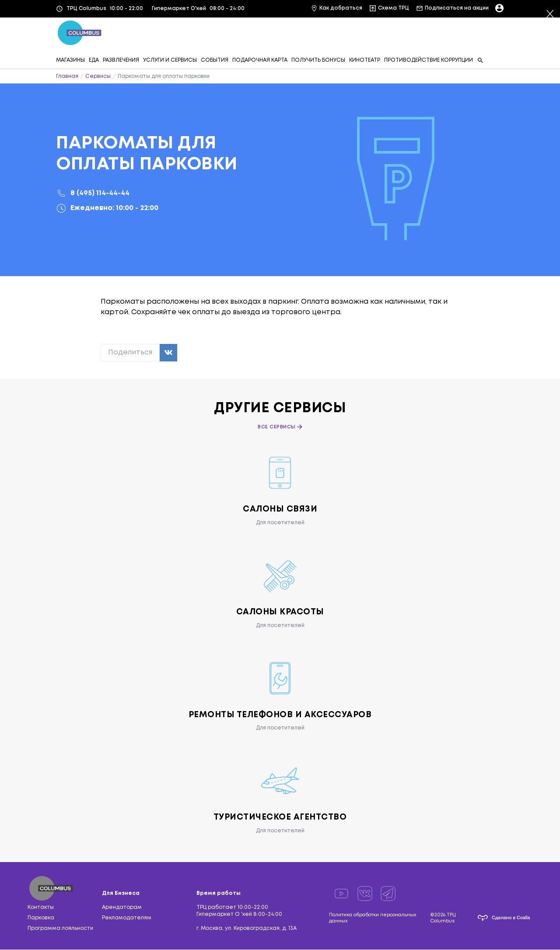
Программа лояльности (60, 929)
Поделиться (130, 352)
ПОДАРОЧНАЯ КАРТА (260, 60)
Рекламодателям (127, 918)
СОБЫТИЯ (215, 60)
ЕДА (94, 60)
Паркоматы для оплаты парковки (164, 76)
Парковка (41, 918)
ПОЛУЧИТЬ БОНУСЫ (318, 60)
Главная (67, 76)
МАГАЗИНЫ (70, 60)
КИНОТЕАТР (365, 60)
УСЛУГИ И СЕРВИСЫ (170, 60)
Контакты (41, 908)
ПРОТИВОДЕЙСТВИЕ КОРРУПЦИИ (429, 60)
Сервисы (98, 76)
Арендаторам (122, 908)
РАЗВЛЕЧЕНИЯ (121, 60)
